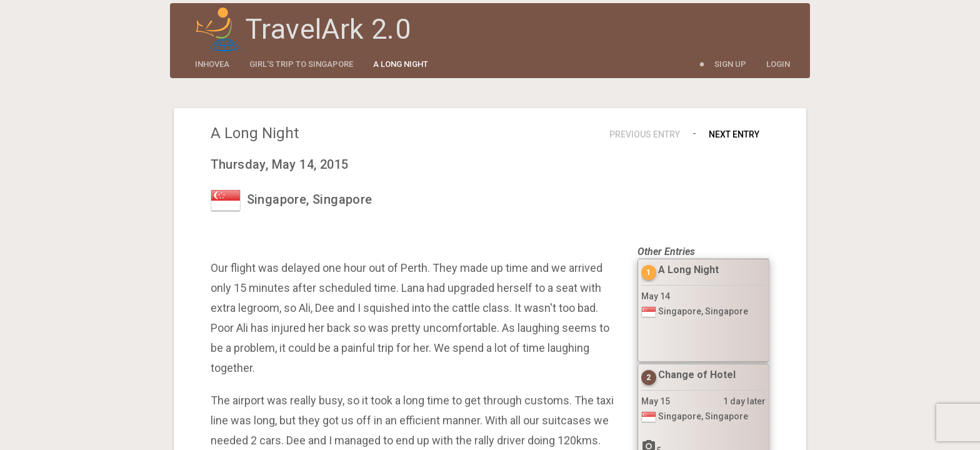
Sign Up (730, 64)
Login (778, 64)
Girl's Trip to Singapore (301, 64)
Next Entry (734, 134)
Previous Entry (645, 134)
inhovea (212, 64)
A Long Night (401, 64)
